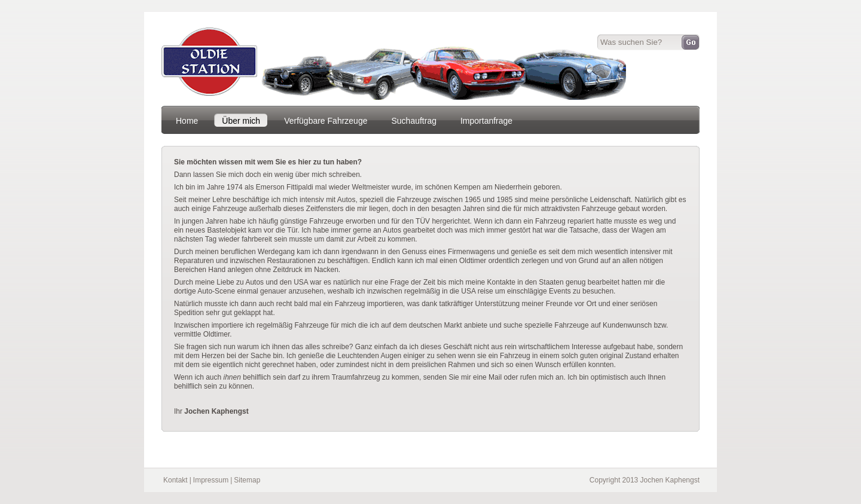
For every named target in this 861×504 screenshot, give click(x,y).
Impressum (211, 480)
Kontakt (175, 480)
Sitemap (247, 480)
